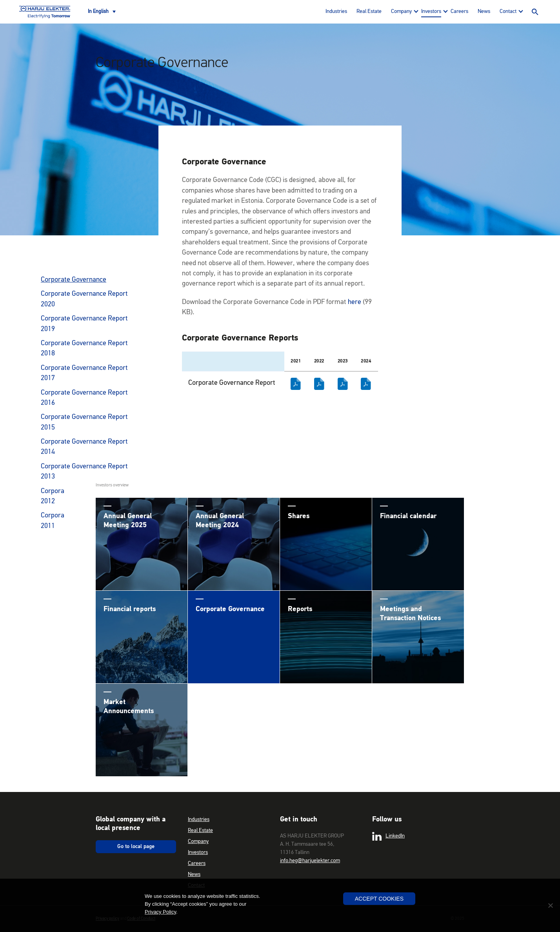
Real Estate (369, 11)
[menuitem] (102, 12)
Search (535, 12)
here (355, 302)
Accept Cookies (379, 899)
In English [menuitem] (98, 12)
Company (401, 11)
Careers (459, 11)
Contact (508, 11)
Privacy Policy (160, 912)
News (484, 11)
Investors (431, 11)
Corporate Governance (74, 280)
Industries (336, 11)
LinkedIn (388, 836)
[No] (550, 905)
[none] (102, 12)
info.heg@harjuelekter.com (310, 861)
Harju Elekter (45, 12)
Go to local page (136, 846)
